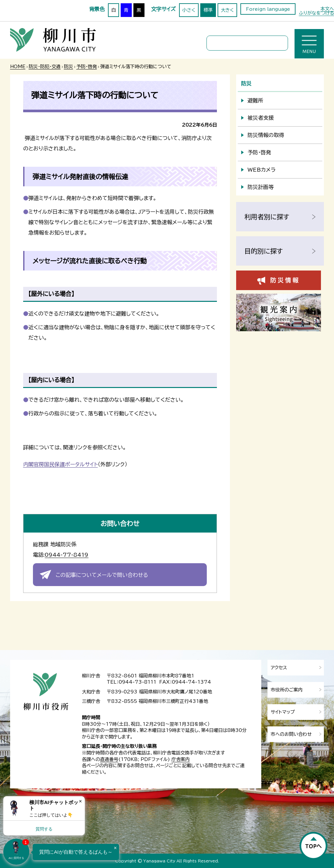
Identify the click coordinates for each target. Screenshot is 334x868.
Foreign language (268, 9)
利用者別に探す (267, 217)
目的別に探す (264, 251)
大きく (227, 10)
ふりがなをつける (316, 13)
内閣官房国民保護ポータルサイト (61, 464)
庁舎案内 (181, 759)
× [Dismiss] (80, 801)
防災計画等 (261, 187)
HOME (18, 67)
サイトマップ (283, 712)
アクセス (279, 668)
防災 (68, 67)
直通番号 (109, 759)
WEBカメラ (262, 170)
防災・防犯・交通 (45, 67)
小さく (189, 10)
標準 (208, 10)
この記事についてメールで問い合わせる (102, 575)
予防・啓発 (87, 67)
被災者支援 (261, 118)
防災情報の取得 (266, 135)
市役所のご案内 (287, 690)
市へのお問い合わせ (291, 734)
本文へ (327, 9)
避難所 (255, 101)
